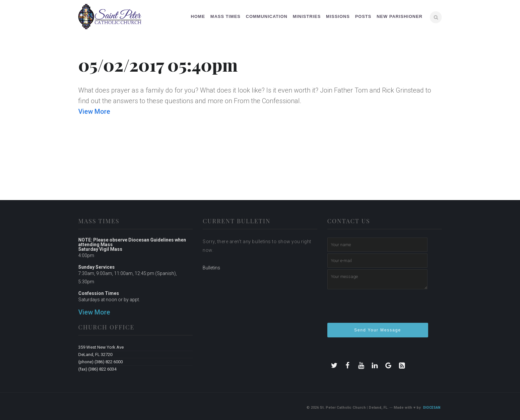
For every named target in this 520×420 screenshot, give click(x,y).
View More (94, 111)
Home (198, 16)
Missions (338, 16)
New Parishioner (400, 16)
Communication (266, 16)
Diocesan (432, 408)
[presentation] (378, 309)
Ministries (307, 16)
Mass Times (225, 16)
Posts (363, 16)
